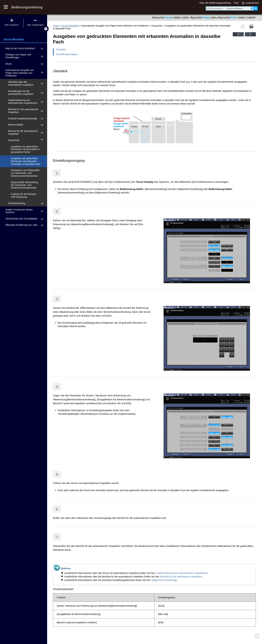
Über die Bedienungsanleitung (215, 3)
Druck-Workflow (70, 26)
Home (56, 26)
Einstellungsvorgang (67, 54)
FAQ (236, 3)
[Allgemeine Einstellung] (164, 580)
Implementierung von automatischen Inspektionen (182, 573)
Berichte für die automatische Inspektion (181, 577)
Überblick (61, 50)
